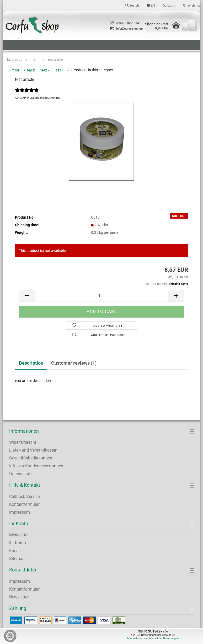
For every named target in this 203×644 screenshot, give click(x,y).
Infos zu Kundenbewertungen (36, 466)
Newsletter (19, 597)
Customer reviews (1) (74, 363)
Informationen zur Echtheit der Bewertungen (153, 638)
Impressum (20, 512)
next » (45, 70)
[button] (151, 5)
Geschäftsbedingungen (31, 458)
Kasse (15, 551)
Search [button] (132, 5)
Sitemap (17, 559)
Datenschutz (21, 474)
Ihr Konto (18, 543)
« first (14, 70)
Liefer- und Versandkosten (33, 450)
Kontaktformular (24, 504)
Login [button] (169, 5)
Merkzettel (19, 535)
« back (29, 70)
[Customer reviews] (27, 93)
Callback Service (24, 496)
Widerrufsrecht (23, 442)
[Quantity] (101, 296)
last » (59, 70)
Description (31, 363)
